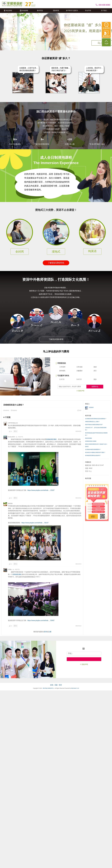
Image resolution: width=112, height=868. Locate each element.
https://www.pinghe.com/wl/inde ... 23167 (41, 490)
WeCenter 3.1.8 (75, 688)
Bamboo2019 (11, 437)
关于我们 (104, 11)
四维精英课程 (17, 574)
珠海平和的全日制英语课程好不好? (94, 425)
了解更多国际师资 (56, 339)
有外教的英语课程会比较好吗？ (93, 455)
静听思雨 (10, 504)
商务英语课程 (88, 438)
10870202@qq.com (13, 423)
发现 (52, 685)
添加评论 (14, 410)
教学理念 (40, 11)
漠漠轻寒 (91, 407)
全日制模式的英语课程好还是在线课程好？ (96, 419)
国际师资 (56, 11)
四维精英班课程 (51, 439)
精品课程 (8, 11)
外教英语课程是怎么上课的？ (92, 422)
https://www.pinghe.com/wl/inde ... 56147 (35, 523)
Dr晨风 (10, 569)
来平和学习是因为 (72, 11)
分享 (79, 410)
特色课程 (24, 11)
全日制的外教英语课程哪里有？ (93, 449)
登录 (45, 632)
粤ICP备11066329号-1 (48, 688)
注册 (50, 632)
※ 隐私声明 (80, 391)
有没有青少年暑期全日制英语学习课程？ (95, 452)
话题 (56, 685)
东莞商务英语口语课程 (91, 441)
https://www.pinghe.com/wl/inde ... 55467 (41, 620)
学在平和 (88, 11)
